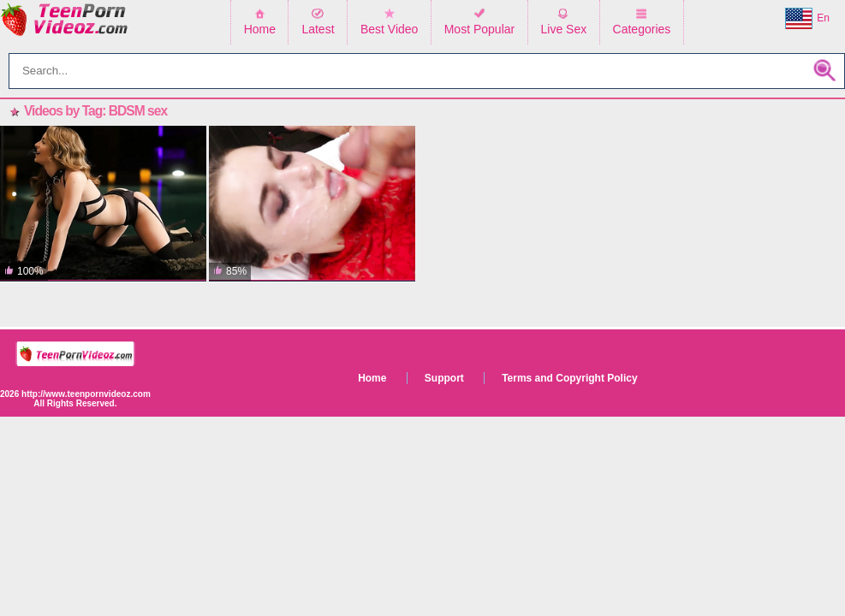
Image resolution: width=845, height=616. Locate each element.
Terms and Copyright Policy (569, 378)
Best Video (389, 29)
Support (444, 378)
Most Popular (479, 29)
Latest (318, 29)
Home (260, 29)
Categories (642, 29)
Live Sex (564, 29)
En (807, 19)
